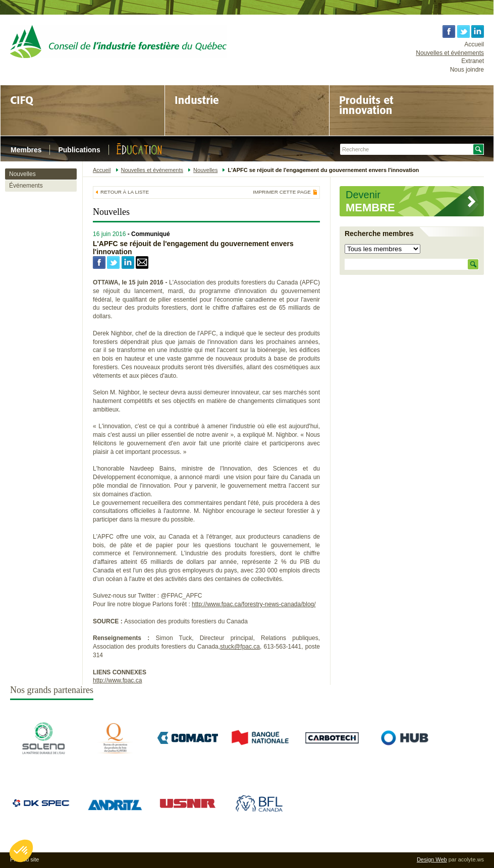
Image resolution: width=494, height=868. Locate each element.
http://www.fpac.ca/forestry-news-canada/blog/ (254, 604)
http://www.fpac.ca (117, 680)
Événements (26, 186)
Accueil (474, 44)
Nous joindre (467, 70)
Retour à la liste (125, 192)
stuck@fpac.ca (240, 647)
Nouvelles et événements (450, 53)
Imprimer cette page (282, 192)
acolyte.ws (471, 859)
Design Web (432, 859)
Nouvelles (22, 174)
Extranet (473, 61)
